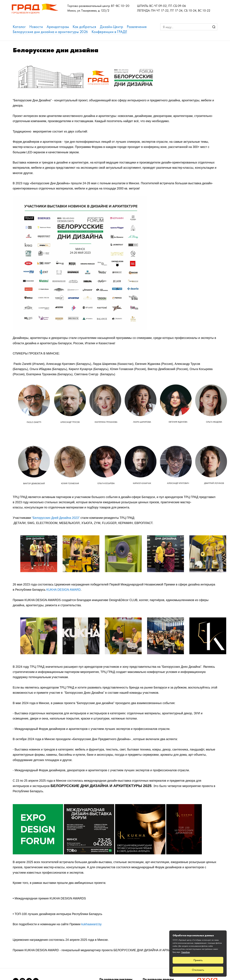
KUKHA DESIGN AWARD (63, 590)
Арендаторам (58, 27)
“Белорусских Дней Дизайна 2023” (56, 518)
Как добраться (84, 27)
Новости (36, 27)
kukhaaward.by (91, 924)
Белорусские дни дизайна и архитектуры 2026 (50, 32)
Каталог (19, 27)
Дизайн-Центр (111, 27)
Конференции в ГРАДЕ (109, 32)
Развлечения (137, 27)
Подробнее (185, 952)
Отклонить (198, 970)
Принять (198, 960)
